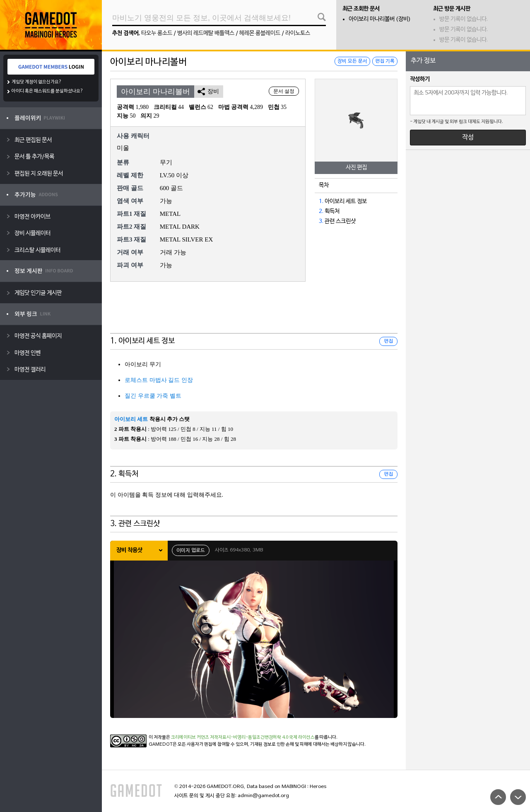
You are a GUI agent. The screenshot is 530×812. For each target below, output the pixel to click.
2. (321, 211)
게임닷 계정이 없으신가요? (37, 82)
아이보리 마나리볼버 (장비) (380, 19)
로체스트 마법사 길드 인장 (159, 380)
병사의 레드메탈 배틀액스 (206, 33)
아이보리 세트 (131, 419)
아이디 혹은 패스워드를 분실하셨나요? (47, 91)
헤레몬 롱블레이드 (260, 33)
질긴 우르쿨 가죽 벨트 (153, 396)
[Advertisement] (254, 313)
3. (321, 221)
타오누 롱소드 (157, 33)
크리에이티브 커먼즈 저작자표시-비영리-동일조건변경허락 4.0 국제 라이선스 (243, 737)
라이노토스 (298, 33)
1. (321, 202)
